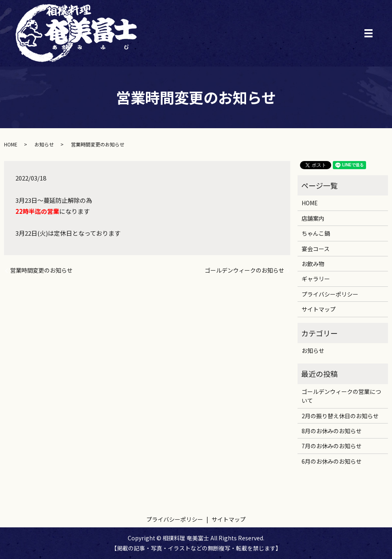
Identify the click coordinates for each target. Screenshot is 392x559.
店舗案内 (313, 218)
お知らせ (44, 144)
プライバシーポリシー (330, 294)
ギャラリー (316, 279)
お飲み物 (313, 264)
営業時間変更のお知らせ (41, 270)
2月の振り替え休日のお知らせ (340, 416)
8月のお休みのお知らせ (332, 431)
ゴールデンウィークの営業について (341, 396)
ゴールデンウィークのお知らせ (244, 270)
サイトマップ (319, 309)
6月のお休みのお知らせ (332, 461)
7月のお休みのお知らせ (332, 446)
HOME (11, 144)
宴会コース (316, 249)
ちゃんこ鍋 (316, 233)
